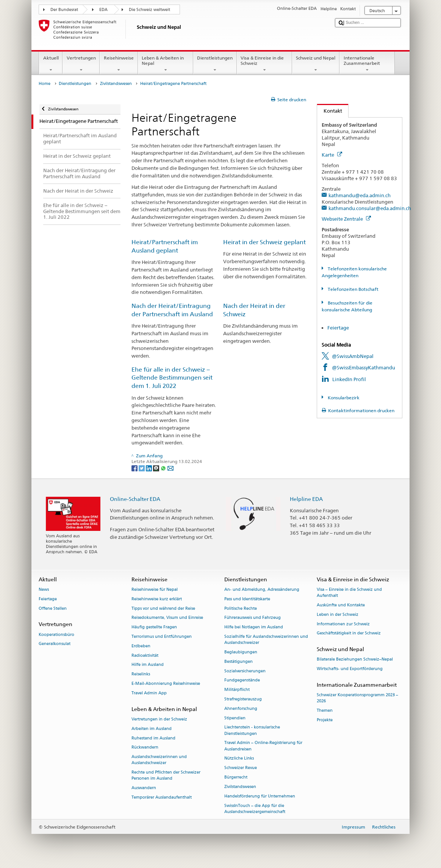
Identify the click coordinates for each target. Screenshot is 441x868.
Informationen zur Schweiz (343, 624)
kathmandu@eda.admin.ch (360, 195)
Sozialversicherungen (245, 671)
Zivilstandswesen (116, 84)
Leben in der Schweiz (338, 615)
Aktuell (51, 64)
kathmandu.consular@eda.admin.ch (370, 208)
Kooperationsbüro (56, 635)
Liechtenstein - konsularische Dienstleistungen (252, 731)
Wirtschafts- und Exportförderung (350, 669)
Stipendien (235, 718)
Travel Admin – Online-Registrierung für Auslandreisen (263, 746)
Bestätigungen (238, 662)
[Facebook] (135, 468)
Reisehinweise (119, 64)
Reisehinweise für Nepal (155, 589)
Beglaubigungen (241, 652)
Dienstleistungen (215, 64)
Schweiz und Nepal (316, 64)
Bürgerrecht (236, 778)
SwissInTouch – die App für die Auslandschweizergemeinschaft (255, 809)
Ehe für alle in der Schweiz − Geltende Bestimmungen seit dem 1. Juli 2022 (172, 378)
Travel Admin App (149, 693)
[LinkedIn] (149, 468)
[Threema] (157, 468)
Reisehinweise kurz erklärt (157, 599)
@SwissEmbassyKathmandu (364, 367)
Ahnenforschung (241, 709)
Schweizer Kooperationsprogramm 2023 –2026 (357, 698)
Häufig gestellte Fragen (154, 627)
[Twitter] (142, 468)
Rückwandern (145, 748)
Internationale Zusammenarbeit (367, 64)
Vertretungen (81, 64)
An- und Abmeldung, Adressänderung (262, 589)
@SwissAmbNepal (353, 356)
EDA (103, 10)
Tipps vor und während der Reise (163, 608)
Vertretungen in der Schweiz (159, 719)
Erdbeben (141, 646)
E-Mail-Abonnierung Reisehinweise (166, 684)
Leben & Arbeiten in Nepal (166, 64)
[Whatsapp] (164, 468)
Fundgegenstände (242, 680)
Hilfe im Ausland (148, 665)
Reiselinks (141, 674)
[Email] (170, 468)
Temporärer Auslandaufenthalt (162, 797)
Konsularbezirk (343, 398)
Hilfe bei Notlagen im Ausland (254, 627)
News (44, 589)
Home (45, 84)
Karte (332, 155)
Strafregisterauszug (243, 699)
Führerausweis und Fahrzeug (253, 618)
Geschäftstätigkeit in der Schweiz (349, 633)
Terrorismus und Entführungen (162, 636)
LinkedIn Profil (349, 379)
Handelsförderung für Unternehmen (260, 796)
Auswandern (144, 788)
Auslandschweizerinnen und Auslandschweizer (159, 760)
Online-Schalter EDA (135, 499)
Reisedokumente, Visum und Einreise (167, 618)
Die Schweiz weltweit (149, 10)
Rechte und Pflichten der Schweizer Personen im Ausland (166, 776)
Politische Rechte (241, 608)
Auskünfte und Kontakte (341, 605)
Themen (325, 711)
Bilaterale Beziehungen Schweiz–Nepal (355, 660)
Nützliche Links (239, 759)
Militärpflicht (237, 690)
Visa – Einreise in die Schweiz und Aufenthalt (349, 593)
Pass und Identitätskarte (247, 599)
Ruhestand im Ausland (153, 738)
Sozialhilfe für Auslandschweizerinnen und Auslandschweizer (266, 640)
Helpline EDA (306, 499)
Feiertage (339, 328)
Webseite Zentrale (346, 219)
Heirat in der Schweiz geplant (264, 242)
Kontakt (330, 111)
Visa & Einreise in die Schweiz (264, 64)
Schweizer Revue (241, 768)
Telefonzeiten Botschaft (353, 289)
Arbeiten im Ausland (152, 729)
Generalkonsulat (55, 644)
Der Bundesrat (64, 10)
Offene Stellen (53, 608)
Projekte (325, 720)
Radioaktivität (145, 655)
